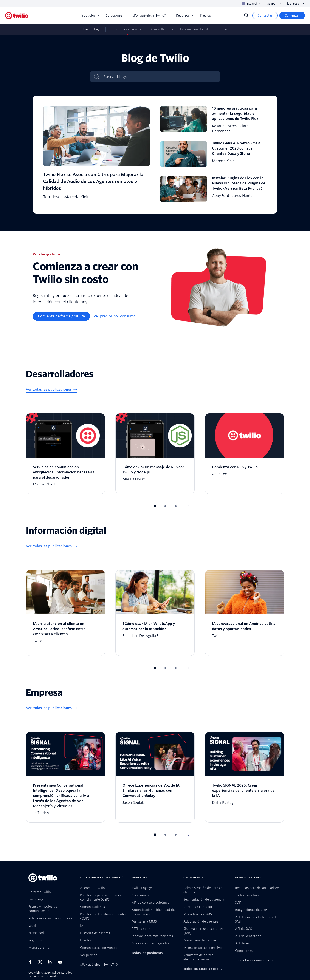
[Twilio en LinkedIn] (51, 962)
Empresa (221, 29)
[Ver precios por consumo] (115, 316)
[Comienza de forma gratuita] (61, 316)
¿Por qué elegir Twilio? (151, 15)
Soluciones (116, 15)
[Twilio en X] (42, 962)
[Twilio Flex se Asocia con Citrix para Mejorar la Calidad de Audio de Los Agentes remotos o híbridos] (96, 155)
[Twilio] (17, 16)
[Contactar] (265, 15)
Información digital (194, 29)
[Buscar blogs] (160, 77)
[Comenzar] (292, 15)
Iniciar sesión (295, 4)
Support (274, 4)
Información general (128, 29)
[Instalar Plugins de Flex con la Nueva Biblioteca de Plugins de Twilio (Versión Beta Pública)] (214, 190)
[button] (155, 506)
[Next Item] (188, 506)
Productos (90, 15)
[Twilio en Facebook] (32, 962)
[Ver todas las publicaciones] (51, 390)
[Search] (246, 15)
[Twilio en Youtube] (61, 962)
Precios (207, 15)
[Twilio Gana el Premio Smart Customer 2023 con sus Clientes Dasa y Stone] (214, 155)
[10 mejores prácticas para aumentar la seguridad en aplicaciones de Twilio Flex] (214, 120)
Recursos (185, 15)
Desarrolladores (161, 29)
